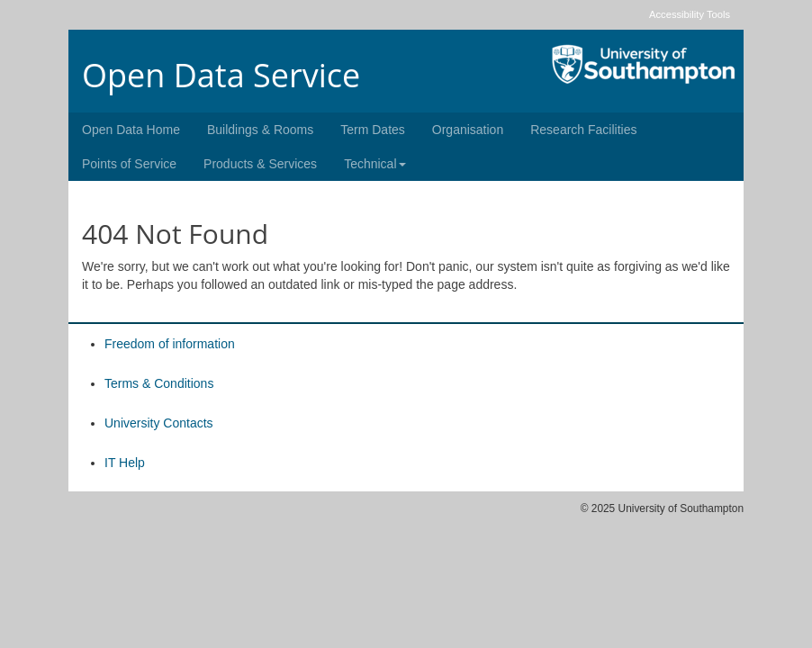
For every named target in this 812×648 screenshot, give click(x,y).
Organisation (468, 130)
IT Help (125, 463)
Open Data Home (131, 130)
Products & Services (260, 164)
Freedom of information (170, 344)
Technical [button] (374, 164)
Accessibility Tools (690, 14)
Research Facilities (583, 130)
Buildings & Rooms (260, 130)
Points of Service (129, 164)
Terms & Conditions (159, 383)
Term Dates (373, 130)
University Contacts (159, 423)
